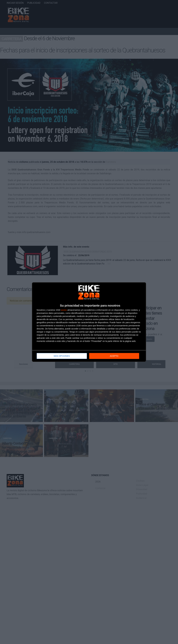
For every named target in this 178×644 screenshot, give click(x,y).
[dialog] (89, 322)
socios (64, 310)
